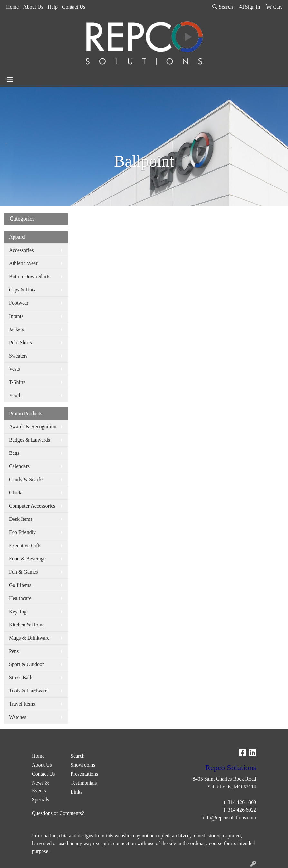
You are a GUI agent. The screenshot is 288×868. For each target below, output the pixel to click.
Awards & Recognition (33, 427)
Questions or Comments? (58, 813)
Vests (14, 369)
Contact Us (74, 7)
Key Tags (19, 611)
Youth (15, 395)
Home (12, 7)
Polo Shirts (20, 343)
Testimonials (84, 783)
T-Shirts (17, 382)
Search (223, 7)
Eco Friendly (22, 532)
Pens (14, 651)
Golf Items (20, 585)
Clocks (16, 493)
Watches (18, 717)
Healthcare (20, 598)
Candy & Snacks (26, 479)
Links (76, 792)
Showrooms (83, 765)
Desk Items (21, 519)
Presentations (84, 774)
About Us (33, 7)
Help (53, 7)
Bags (14, 453)
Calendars (19, 466)
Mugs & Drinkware (29, 638)
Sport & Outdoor (26, 664)
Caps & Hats (22, 290)
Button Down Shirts (30, 277)
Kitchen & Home (27, 625)
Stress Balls (21, 677)
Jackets (16, 329)
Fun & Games (24, 572)
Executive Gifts (25, 545)
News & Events (40, 787)
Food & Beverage (27, 559)
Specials (40, 800)
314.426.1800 (242, 802)
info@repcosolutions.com (230, 818)
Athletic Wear (23, 263)
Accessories (21, 250)
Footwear (19, 303)
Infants (16, 316)
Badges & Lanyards (29, 440)
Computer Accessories (32, 506)
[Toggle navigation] (10, 80)
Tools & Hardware (28, 691)
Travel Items (22, 704)
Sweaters (18, 356)
